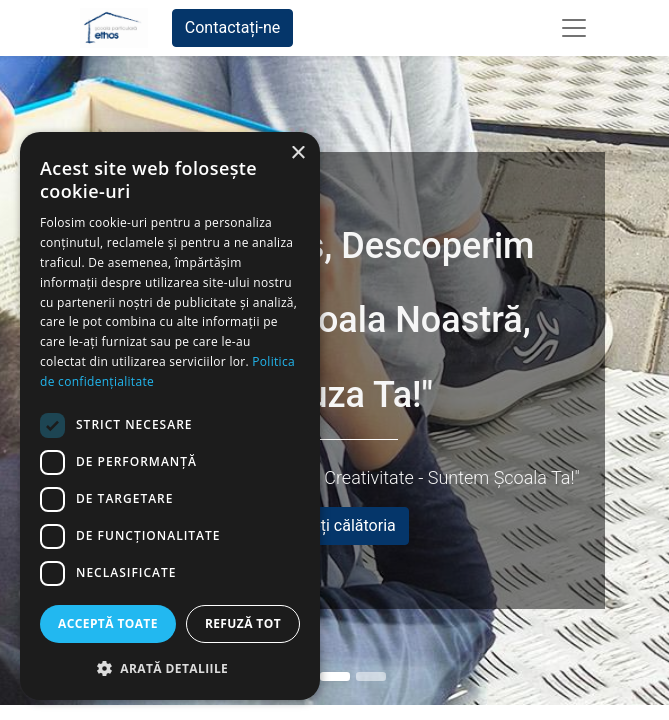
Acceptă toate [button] (108, 623)
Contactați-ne (233, 27)
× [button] (297, 153)
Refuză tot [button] (243, 623)
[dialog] (170, 416)
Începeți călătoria (334, 525)
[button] (170, 668)
